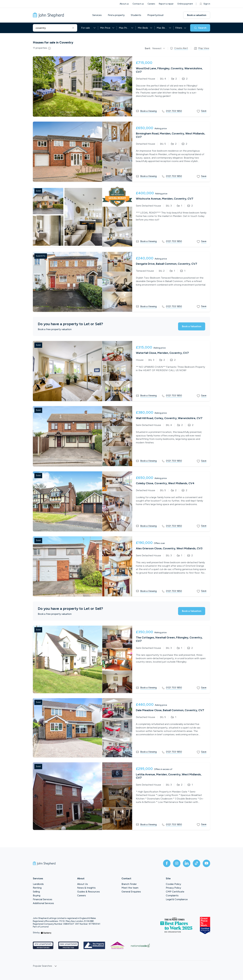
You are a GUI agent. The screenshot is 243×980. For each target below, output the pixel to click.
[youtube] (206, 863)
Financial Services (43, 899)
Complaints (172, 895)
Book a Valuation (192, 326)
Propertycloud (155, 15)
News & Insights (86, 888)
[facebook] (167, 863)
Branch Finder (129, 884)
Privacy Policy (173, 888)
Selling (36, 892)
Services (97, 15)
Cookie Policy (173, 884)
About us (124, 4)
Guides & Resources (88, 892)
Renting (37, 888)
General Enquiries (131, 892)
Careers (151, 4)
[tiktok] (197, 863)
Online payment (185, 4)
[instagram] (177, 863)
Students (136, 15)
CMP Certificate (175, 892)
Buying (37, 895)
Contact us (138, 4)
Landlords (38, 884)
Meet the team (130, 888)
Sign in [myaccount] (205, 4)
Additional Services (43, 903)
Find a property (116, 15)
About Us (83, 884)
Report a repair (166, 4)
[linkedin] (187, 863)
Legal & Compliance (177, 899)
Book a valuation (197, 15)
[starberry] (46, 933)
